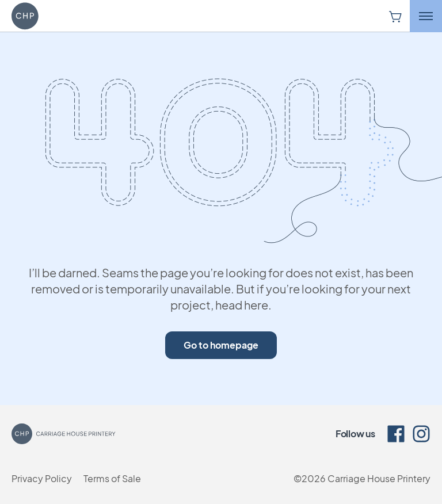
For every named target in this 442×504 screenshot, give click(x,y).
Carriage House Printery (379, 478)
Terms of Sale (112, 478)
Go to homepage (221, 345)
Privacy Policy (42, 478)
